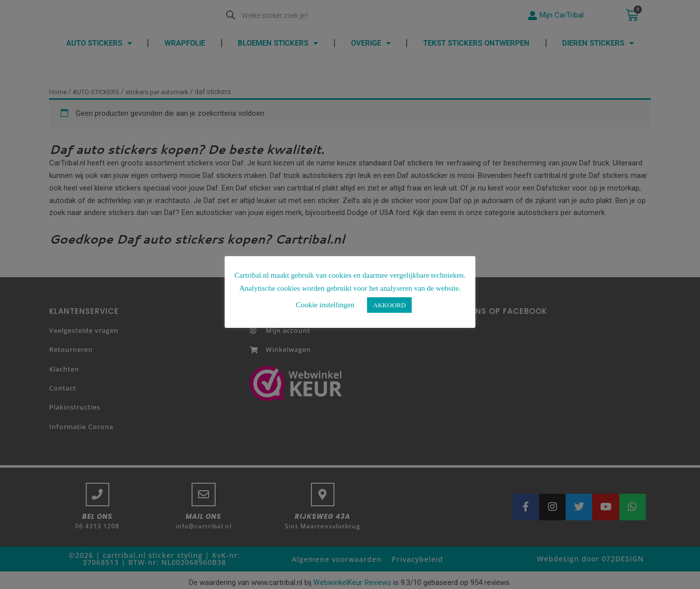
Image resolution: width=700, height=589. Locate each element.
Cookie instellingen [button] (325, 305)
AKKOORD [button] (389, 305)
